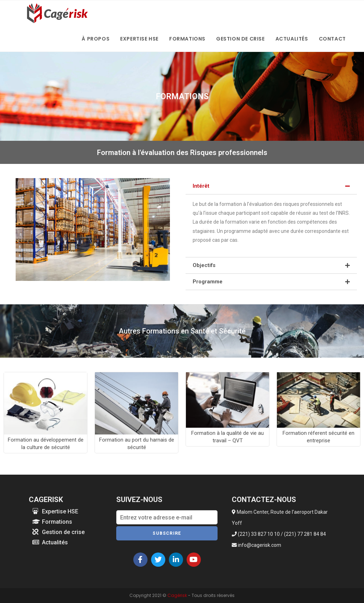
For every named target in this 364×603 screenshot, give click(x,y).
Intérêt (201, 186)
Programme (208, 282)
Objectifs (204, 265)
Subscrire (167, 533)
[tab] (271, 186)
